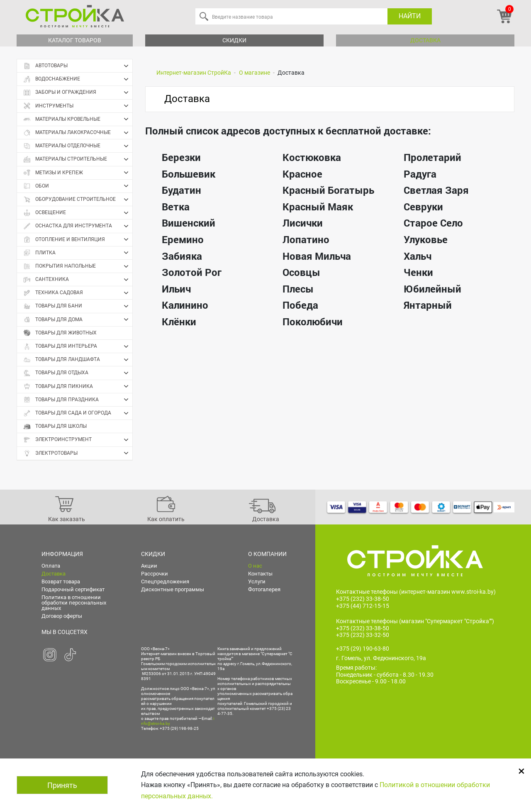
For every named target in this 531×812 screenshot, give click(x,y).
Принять (62, 785)
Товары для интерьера (78, 346)
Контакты (260, 574)
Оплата (51, 566)
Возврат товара (61, 582)
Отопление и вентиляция (78, 239)
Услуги (257, 582)
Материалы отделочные (78, 146)
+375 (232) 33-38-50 (363, 599)
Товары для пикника (78, 386)
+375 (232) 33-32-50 (363, 635)
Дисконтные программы (173, 589)
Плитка (78, 253)
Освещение (78, 213)
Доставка (425, 40)
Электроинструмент (78, 440)
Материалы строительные (78, 159)
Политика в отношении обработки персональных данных (74, 603)
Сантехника (78, 280)
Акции (149, 566)
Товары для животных (60, 333)
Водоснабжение (78, 79)
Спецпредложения (165, 582)
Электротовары (78, 453)
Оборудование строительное (78, 200)
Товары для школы (55, 426)
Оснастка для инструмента (78, 226)
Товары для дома (78, 319)
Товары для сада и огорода (78, 413)
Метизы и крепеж (78, 173)
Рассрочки (155, 574)
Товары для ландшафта (78, 360)
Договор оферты (62, 616)
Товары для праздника (78, 400)
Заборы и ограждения (78, 93)
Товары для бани (78, 306)
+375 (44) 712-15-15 (363, 606)
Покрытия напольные (78, 266)
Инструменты (78, 106)
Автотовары (78, 66)
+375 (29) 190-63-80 (363, 649)
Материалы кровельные (78, 119)
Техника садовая (78, 293)
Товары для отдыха (78, 373)
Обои (78, 186)
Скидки (234, 40)
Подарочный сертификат (73, 589)
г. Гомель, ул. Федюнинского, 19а (381, 658)
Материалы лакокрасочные (78, 133)
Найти (410, 16)
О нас (255, 566)
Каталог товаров (75, 40)
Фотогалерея (264, 589)
